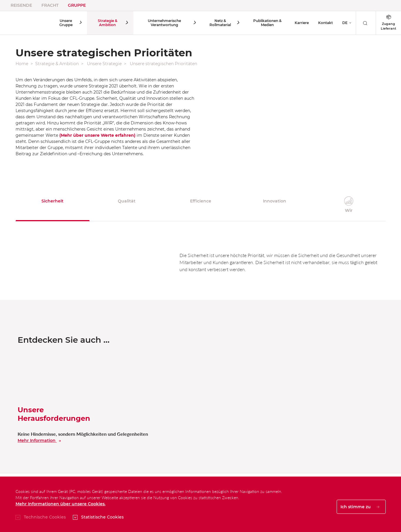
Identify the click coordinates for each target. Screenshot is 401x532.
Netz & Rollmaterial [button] (220, 23)
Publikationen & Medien (266, 23)
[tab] (53, 205)
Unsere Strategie (104, 64)
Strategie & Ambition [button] (107, 23)
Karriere (302, 23)
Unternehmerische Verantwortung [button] (164, 23)
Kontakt (326, 23)
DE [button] (345, 23)
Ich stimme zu (360, 507)
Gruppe (77, 5)
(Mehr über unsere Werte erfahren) (97, 135)
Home (22, 64)
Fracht (50, 5)
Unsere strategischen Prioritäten (163, 64)
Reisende (21, 5)
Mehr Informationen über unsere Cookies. (61, 504)
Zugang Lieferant (389, 23)
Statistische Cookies (102, 517)
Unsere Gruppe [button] (66, 23)
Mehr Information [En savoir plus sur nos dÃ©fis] (39, 440)
